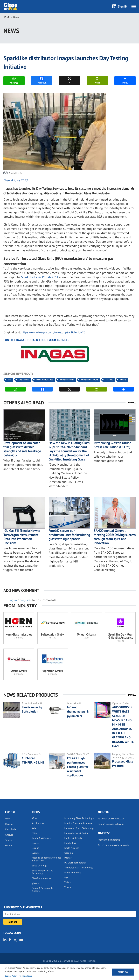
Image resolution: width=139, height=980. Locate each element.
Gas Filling (24, 380)
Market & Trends (73, 838)
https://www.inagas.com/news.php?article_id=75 (53, 332)
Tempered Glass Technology (79, 868)
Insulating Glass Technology (79, 818)
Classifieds (11, 829)
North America (72, 848)
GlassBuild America (41, 878)
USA (66, 877)
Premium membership (109, 840)
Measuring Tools (90, 380)
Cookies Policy (11, 976)
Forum (8, 846)
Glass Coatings (39, 866)
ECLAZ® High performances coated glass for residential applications (78, 767)
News (16, 17)
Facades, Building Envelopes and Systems (46, 859)
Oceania (69, 853)
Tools (123, 380)
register (26, 600)
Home (6, 17)
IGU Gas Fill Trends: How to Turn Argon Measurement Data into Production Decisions (22, 537)
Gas (10, 380)
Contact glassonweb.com (111, 824)
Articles (9, 835)
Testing (109, 380)
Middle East (71, 843)
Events (35, 853)
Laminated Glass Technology (79, 828)
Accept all (123, 972)
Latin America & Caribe (76, 833)
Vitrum (68, 887)
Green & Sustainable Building (42, 890)
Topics (8, 840)
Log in (13, 600)
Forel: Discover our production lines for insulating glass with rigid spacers (69, 535)
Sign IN (123, 6)
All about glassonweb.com (111, 818)
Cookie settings (26, 976)
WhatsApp (14, 80)
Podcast (68, 858)
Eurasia (35, 843)
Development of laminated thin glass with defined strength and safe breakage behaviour (22, 449)
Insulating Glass (45, 380)
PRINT (97, 80)
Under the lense (73, 873)
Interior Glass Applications (78, 823)
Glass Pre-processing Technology (42, 872)
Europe (35, 848)
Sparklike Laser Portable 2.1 (40, 277)
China (35, 833)
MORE (125, 80)
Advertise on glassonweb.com (113, 845)
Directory (10, 824)
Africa (34, 818)
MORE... (132, 402)
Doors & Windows (41, 838)
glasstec (36, 883)
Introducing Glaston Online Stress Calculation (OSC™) (112, 445)
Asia (34, 828)
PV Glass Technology (75, 863)
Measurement (67, 380)
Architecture (38, 823)
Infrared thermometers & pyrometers (78, 711)
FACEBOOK (42, 80)
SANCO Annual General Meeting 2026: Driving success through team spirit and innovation (115, 537)
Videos (68, 882)
